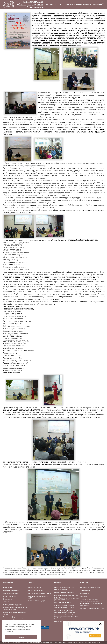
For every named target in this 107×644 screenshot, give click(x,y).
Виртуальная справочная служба (40, 593)
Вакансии (6, 602)
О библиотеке (51, 5)
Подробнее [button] (9, 632)
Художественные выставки (89, 599)
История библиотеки (10, 596)
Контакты (94, 5)
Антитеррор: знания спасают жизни (92, 608)
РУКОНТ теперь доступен (63, 603)
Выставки (83, 596)
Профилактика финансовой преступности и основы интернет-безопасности (91, 604)
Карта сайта (72, 642)
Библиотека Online (34, 588)
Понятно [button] (21, 637)
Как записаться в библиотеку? (90, 588)
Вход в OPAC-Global (61, 621)
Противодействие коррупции (12, 605)
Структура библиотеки (10, 593)
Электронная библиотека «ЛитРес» (66, 595)
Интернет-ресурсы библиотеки (64, 592)
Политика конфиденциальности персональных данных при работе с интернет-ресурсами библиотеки (15, 619)
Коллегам (85, 5)
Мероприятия (85, 593)
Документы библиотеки (11, 590)
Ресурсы (61, 5)
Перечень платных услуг (37, 601)
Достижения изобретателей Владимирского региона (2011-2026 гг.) (66, 617)
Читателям (76, 5)
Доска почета (7, 599)
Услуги (68, 5)
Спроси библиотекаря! (36, 590)
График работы (8, 588)
